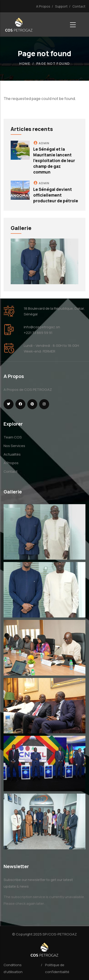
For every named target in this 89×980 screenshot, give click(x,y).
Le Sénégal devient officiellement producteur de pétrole (56, 195)
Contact (79, 6)
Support (61, 6)
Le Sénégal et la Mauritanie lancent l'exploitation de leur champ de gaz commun (54, 160)
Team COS (13, 437)
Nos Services (14, 446)
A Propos (43, 6)
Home (25, 63)
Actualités (12, 454)
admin (44, 143)
